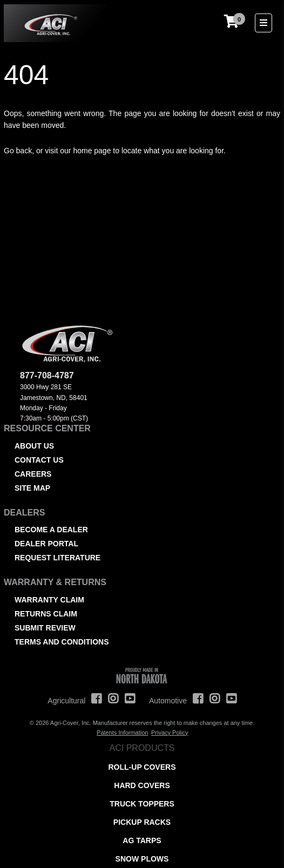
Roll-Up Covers (142, 767)
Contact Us (39, 460)
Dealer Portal (46, 544)
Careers (33, 474)
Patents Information (122, 733)
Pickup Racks (142, 822)
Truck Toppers (142, 804)
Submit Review (45, 628)
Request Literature (58, 558)
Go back (18, 151)
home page (92, 151)
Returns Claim (46, 614)
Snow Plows (142, 859)
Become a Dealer (51, 530)
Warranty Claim (49, 600)
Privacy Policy (170, 733)
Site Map (32, 488)
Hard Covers (142, 785)
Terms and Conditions (62, 642)
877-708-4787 (47, 375)
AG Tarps (142, 840)
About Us (34, 446)
